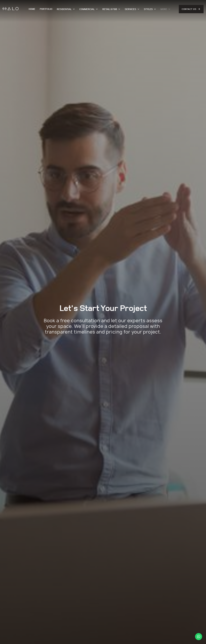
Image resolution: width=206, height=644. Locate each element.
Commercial (89, 9)
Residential (66, 9)
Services (132, 9)
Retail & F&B (111, 9)
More (165, 9)
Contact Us (189, 9)
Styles (150, 9)
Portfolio (46, 9)
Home (32, 9)
